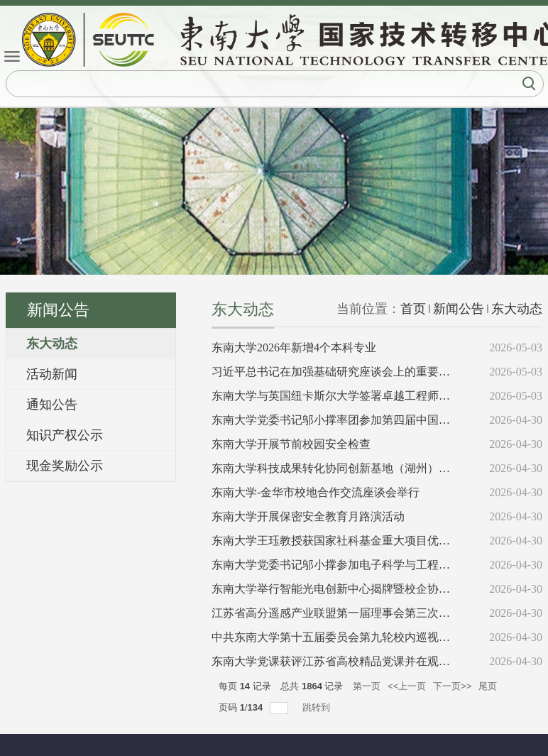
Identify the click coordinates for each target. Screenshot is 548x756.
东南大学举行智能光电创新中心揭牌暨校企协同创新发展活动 (365, 589)
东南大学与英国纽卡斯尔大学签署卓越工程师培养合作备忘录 (365, 396)
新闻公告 (459, 309)
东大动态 (517, 309)
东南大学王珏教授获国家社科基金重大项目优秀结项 (342, 541)
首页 (413, 309)
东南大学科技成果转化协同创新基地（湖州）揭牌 (336, 468)
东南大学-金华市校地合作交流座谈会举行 (316, 492)
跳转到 (318, 707)
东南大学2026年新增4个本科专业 (294, 347)
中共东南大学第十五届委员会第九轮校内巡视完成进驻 (348, 637)
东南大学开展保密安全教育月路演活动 (308, 516)
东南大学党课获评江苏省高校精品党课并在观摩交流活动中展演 (371, 661)
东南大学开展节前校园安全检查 (291, 444)
